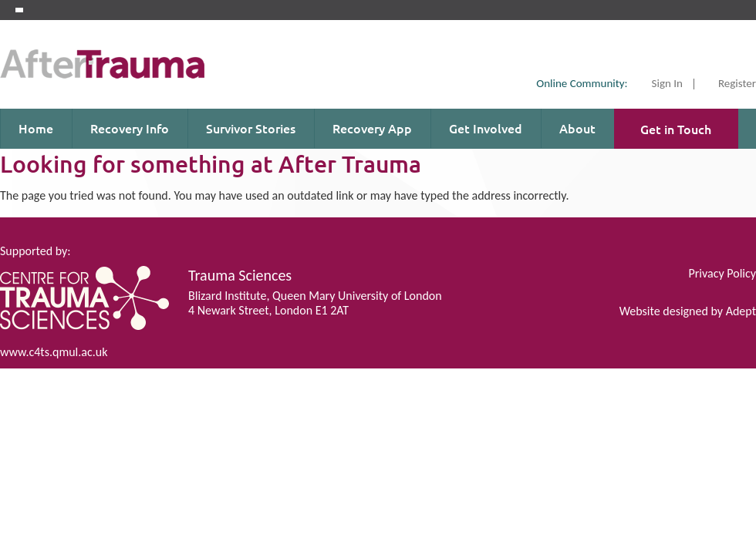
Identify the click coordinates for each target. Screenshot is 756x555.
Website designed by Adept (688, 311)
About (577, 128)
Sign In (667, 84)
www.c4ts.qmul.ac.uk (54, 352)
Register (737, 84)
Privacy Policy (722, 273)
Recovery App (372, 128)
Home (36, 128)
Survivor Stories (251, 128)
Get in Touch (676, 129)
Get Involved (486, 128)
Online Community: (582, 83)
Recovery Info (130, 128)
